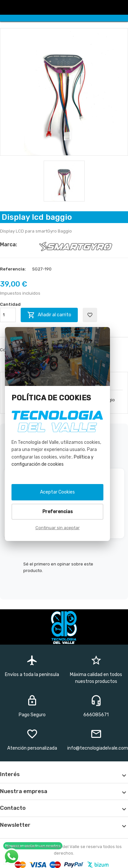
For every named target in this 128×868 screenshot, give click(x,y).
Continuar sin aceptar (58, 528)
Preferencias (58, 512)
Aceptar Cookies (57, 492)
